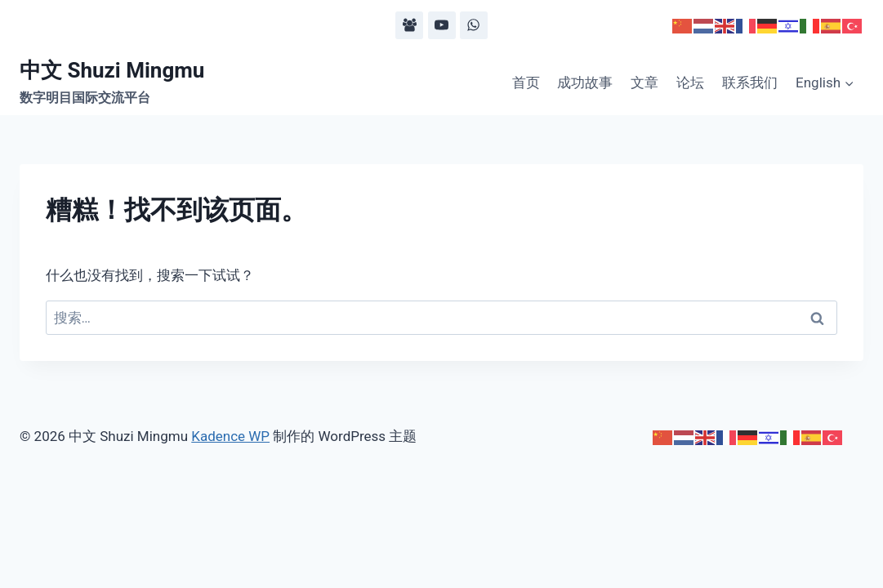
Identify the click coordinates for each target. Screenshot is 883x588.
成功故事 (585, 82)
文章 (644, 82)
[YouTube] (442, 25)
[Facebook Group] (409, 25)
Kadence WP (230, 436)
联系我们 (750, 82)
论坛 (690, 82)
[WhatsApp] (474, 25)
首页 (526, 82)
